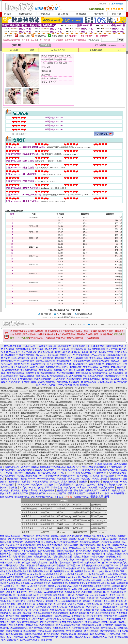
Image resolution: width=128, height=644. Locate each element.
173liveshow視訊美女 (103, 436)
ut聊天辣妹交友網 (29, 509)
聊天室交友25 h (28, 516)
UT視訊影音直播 (20, 438)
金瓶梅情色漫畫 (98, 528)
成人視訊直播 (76, 410)
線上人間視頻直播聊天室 (108, 408)
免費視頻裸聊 (109, 402)
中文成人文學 (57, 399)
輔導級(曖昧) (41, 36)
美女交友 (61, 532)
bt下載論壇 (78, 528)
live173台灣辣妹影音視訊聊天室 (79, 436)
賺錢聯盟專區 (85, 314)
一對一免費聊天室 (12, 413)
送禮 (32, 50)
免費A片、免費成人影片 (82, 438)
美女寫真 (26, 532)
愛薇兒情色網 (44, 391)
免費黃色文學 (35, 438)
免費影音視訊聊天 (30, 512)
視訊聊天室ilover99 (81, 520)
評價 (73, 310)
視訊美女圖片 (81, 388)
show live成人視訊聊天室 (34, 433)
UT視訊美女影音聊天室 (37, 405)
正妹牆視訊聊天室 (30, 520)
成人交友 (8, 438)
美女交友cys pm (98, 520)
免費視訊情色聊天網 (13, 433)
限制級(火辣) (24, 36)
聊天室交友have (98, 532)
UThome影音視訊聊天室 (32, 416)
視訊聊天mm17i (47, 520)
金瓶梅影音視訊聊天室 (110, 461)
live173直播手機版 (87, 413)
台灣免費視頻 (19, 402)
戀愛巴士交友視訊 (48, 505)
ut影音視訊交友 (98, 509)
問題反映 (116, 14)
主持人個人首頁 (55, 310)
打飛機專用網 (111, 396)
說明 (120, 50)
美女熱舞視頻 (33, 402)
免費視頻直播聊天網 (86, 408)
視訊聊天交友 (52, 394)
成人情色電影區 (87, 399)
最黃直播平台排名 (12, 416)
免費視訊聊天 (108, 388)
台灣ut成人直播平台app (54, 416)
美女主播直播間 (111, 405)
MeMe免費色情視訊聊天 (11, 452)
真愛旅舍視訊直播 (8, 436)
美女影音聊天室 (53, 433)
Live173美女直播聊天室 (22, 399)
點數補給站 (25, 14)
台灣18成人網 (46, 528)
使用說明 (81, 14)
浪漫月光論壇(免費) (45, 461)
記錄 (78, 310)
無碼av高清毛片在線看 (42, 388)
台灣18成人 (62, 509)
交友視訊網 (96, 505)
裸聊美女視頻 (115, 399)
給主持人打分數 (58, 50)
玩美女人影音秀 (53, 408)
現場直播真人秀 (32, 396)
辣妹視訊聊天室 (72, 399)
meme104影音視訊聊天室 (51, 413)
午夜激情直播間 (79, 419)
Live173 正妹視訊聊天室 (89, 433)
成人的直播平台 (16, 396)
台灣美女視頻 (80, 402)
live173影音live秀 (69, 433)
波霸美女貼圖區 (71, 413)
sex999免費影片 (63, 438)
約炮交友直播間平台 (83, 422)
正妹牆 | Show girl (65, 524)
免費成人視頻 (105, 430)
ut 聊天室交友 (79, 516)
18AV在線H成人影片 (74, 391)
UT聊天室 (78, 505)
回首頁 (8, 14)
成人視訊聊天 (25, 394)
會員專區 (45, 14)
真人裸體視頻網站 (64, 402)
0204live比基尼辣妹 (82, 509)
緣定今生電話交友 (91, 394)
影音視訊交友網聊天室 (92, 405)
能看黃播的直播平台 (110, 394)
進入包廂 (14, 50)
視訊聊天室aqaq (64, 516)
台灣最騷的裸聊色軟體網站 (113, 433)
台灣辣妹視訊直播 (37, 408)
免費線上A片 (80, 461)
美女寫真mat (79, 524)
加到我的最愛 (96, 50)
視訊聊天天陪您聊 (95, 396)
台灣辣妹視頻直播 (19, 410)
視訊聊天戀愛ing (7, 388)
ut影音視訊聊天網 (91, 458)
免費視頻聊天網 (94, 402)
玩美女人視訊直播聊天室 (95, 410)
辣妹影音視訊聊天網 (30, 413)
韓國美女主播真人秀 (58, 405)
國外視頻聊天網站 (25, 441)
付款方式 (99, 14)
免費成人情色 (49, 438)
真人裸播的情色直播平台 (71, 394)
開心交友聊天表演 (91, 416)
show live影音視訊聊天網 (24, 461)
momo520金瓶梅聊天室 (39, 410)
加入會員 (63, 14)
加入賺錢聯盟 (64, 314)
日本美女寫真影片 (21, 447)
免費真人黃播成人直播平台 (112, 416)
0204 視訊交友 (63, 505)
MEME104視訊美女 (10, 391)
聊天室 (60, 512)
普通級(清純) (57, 36)
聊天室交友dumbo (99, 512)
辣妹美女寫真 (63, 528)
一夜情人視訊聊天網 (64, 317)
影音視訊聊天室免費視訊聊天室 (54, 396)
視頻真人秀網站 (48, 402)
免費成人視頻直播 (23, 450)
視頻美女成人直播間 (18, 408)
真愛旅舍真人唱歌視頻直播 (29, 436)
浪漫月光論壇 (23, 458)
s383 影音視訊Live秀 (53, 458)
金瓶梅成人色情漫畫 (60, 410)
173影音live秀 (102, 399)
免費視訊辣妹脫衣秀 (31, 505)
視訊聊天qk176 (97, 516)
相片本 (66, 310)
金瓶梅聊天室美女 (78, 396)
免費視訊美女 (28, 528)
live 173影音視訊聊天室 (53, 436)
